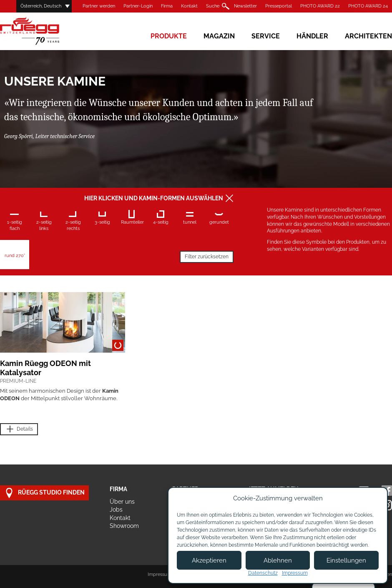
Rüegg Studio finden (44, 493)
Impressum (160, 574)
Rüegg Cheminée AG (42, 31)
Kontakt (189, 6)
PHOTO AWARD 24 (368, 6)
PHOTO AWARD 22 (320, 6)
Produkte (169, 36)
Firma (167, 6)
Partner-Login (138, 6)
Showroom (124, 526)
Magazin (219, 36)
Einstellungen (346, 560)
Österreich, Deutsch (41, 6)
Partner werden (99, 6)
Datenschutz (263, 573)
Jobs (116, 510)
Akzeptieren (209, 560)
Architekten (368, 36)
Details (19, 429)
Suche (213, 6)
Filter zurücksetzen (207, 257)
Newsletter (245, 6)
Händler (312, 36)
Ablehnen (278, 560)
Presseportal (279, 6)
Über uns (122, 502)
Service (266, 36)
